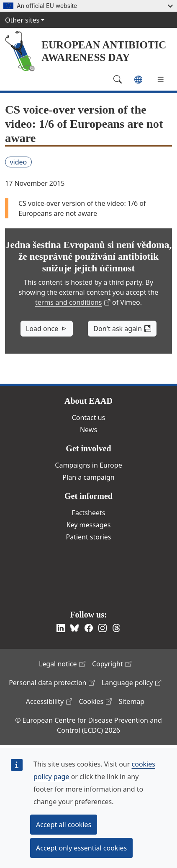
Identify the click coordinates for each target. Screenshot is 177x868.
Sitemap (132, 701)
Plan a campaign (88, 477)
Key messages (89, 525)
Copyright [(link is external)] (112, 664)
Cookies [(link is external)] (95, 701)
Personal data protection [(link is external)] (52, 683)
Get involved (88, 448)
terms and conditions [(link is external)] (73, 302)
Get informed (88, 496)
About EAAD (88, 401)
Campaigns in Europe (88, 465)
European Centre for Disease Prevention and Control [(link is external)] (86, 573)
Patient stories (89, 537)
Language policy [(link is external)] (132, 683)
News (88, 430)
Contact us (89, 418)
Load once (47, 329)
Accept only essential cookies (81, 848)
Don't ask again (122, 329)
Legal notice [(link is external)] (62, 664)
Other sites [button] (22, 20)
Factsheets (89, 513)
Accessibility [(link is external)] (49, 701)
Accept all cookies (64, 825)
